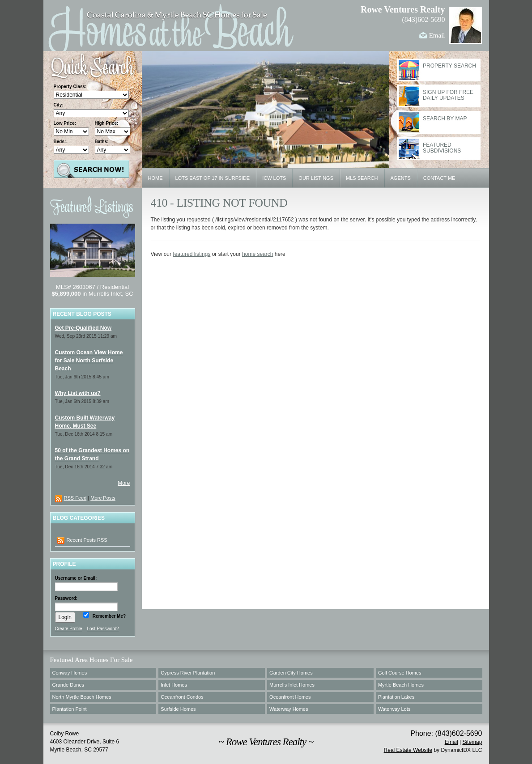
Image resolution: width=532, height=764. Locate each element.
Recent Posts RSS (82, 540)
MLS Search (362, 178)
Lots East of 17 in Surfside (213, 178)
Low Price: (65, 123)
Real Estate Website (408, 750)
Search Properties (92, 169)
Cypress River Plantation (188, 673)
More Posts (103, 498)
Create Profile (69, 629)
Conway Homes (70, 673)
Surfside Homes (178, 709)
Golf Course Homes (400, 673)
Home (155, 178)
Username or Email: (76, 578)
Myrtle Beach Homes (401, 685)
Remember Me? (109, 616)
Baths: (102, 142)
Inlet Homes (174, 685)
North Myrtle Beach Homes (82, 697)
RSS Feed (75, 498)
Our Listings (316, 178)
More (124, 483)
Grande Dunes (68, 685)
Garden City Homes (291, 673)
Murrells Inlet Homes (292, 685)
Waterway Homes (289, 709)
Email (437, 35)
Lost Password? (103, 629)
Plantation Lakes (396, 697)
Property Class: (70, 87)
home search (257, 254)
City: (59, 105)
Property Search (449, 66)
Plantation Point (70, 709)
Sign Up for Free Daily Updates (448, 95)
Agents (401, 178)
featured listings (192, 254)
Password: (66, 598)
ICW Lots (274, 178)
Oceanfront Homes (290, 697)
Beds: (60, 142)
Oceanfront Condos (182, 697)
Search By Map (445, 119)
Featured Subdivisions (442, 148)
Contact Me (439, 178)
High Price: (107, 123)
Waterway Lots (394, 709)
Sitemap (472, 742)
